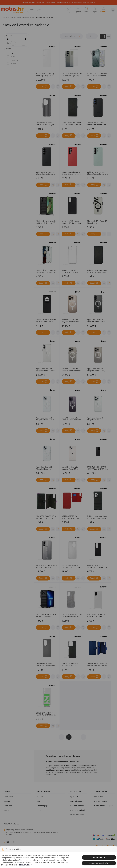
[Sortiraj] (71, 36)
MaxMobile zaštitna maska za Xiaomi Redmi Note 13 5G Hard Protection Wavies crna (47, 222)
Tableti (39, 801)
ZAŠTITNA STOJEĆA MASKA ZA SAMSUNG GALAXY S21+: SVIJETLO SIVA (46, 567)
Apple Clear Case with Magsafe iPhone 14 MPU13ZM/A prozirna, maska (70, 468)
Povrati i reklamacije (100, 801)
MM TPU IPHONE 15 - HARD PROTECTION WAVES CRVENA (47, 616)
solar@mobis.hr (28, 853)
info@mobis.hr (12, 847)
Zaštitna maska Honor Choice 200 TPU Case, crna (97, 567)
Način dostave (98, 797)
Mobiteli (40, 797)
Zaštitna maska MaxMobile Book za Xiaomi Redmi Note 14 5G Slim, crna (72, 124)
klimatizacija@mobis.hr (29, 851)
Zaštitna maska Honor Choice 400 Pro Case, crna (46, 124)
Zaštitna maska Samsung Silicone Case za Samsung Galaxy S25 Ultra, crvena (71, 173)
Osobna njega (42, 806)
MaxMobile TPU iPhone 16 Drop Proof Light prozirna (46, 271)
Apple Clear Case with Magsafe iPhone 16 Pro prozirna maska (70, 321)
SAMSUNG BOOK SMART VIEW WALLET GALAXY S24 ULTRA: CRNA (97, 468)
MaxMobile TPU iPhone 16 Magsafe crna (97, 222)
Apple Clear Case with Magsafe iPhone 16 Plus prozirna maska (96, 321)
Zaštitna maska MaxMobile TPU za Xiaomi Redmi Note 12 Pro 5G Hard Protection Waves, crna (97, 517)
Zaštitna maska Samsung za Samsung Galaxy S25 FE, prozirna (46, 75)
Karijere (7, 810)
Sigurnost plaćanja (77, 806)
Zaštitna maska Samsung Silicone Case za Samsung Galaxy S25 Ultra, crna (45, 173)
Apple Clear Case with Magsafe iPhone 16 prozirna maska (47, 370)
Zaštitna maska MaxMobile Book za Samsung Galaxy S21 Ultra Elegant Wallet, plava (98, 665)
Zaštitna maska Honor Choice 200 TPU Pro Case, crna (46, 665)
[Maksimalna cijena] (23, 43)
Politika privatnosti (77, 815)
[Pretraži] (67, 10)
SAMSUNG (12, 63)
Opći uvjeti (74, 797)
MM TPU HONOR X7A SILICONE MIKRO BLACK (71, 665)
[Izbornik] (113, 10)
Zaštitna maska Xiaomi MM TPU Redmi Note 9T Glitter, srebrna (72, 616)
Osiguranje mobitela (78, 810)
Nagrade (7, 801)
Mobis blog (8, 806)
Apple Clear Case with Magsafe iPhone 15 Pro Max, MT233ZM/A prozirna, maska (72, 370)
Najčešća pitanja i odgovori (103, 806)
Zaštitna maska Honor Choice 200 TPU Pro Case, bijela (71, 567)
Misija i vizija (8, 797)
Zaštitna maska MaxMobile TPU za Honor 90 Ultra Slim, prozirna (97, 75)
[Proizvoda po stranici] (92, 36)
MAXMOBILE (13, 60)
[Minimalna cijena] (13, 43)
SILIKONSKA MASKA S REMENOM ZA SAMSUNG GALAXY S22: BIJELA (46, 714)
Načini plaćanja (76, 801)
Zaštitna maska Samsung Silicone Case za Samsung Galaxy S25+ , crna (97, 124)
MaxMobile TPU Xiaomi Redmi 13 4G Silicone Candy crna (72, 222)
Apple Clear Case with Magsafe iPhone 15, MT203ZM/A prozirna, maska (44, 468)
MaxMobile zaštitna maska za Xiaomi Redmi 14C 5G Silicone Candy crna (46, 321)
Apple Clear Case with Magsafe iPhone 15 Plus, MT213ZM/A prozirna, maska (45, 419)
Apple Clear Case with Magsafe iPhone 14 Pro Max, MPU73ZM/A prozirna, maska (72, 419)
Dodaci (40, 810)
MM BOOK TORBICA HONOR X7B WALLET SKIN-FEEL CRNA (47, 517)
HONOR (11, 57)
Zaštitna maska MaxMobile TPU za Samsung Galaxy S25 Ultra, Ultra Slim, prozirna (72, 75)
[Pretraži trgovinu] (49, 10)
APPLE (11, 53)
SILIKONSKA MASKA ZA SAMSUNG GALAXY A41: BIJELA (97, 616)
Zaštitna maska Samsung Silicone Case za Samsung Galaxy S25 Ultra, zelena (97, 173)
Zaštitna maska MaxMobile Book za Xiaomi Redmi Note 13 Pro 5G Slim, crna (98, 272)
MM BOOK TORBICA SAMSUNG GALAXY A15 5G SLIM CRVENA (72, 517)
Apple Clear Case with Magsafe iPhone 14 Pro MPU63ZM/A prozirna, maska (96, 419)
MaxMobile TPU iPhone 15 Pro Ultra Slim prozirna (71, 271)
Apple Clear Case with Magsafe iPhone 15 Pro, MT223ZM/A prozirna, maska (96, 370)
